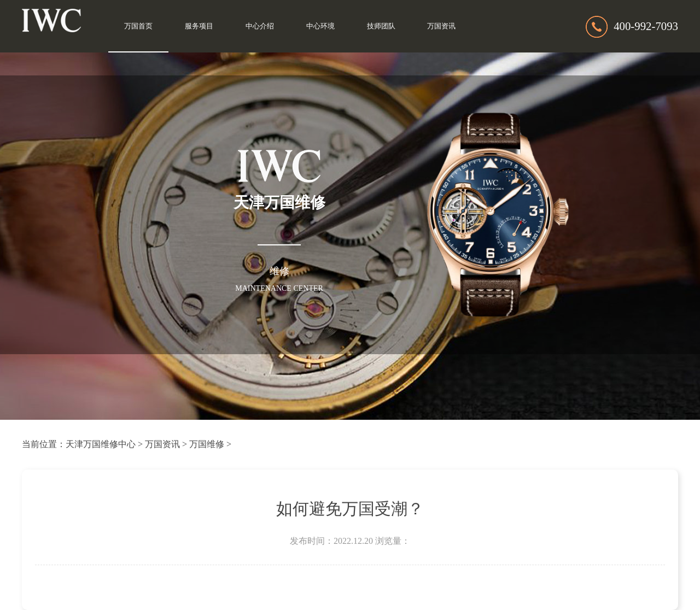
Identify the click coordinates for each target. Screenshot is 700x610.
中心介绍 (260, 26)
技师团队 (381, 26)
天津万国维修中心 (101, 444)
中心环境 (320, 26)
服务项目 (199, 26)
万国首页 (138, 26)
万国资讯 (441, 26)
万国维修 (207, 444)
